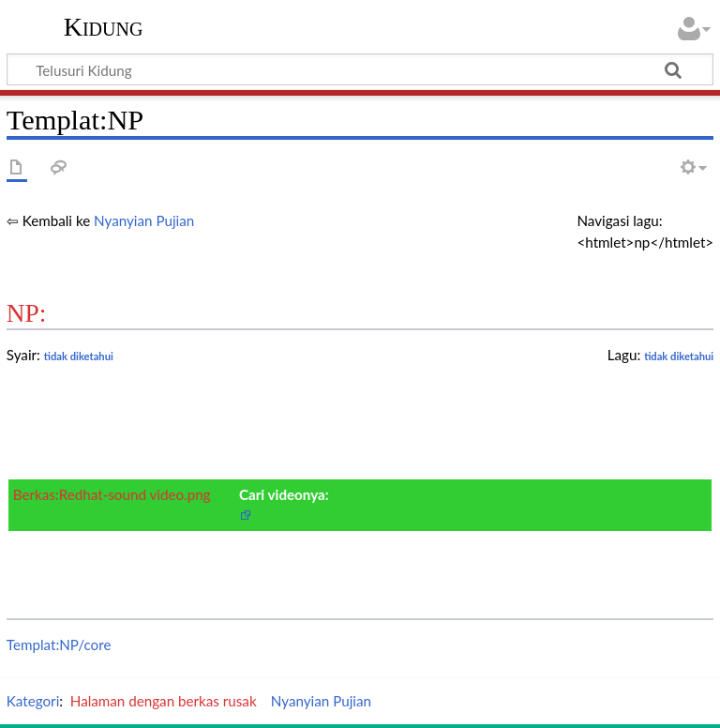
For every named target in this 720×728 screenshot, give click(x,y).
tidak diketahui (679, 356)
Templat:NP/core (59, 645)
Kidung (104, 27)
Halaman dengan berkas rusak (164, 701)
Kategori (33, 701)
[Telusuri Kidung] (360, 69)
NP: (27, 313)
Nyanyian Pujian (144, 220)
